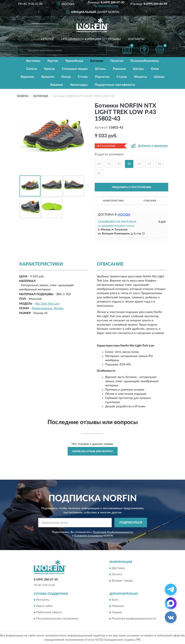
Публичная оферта (49, 612)
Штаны (100, 69)
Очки (155, 69)
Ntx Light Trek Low (47, 304)
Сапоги (32, 69)
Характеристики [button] (113, 201)
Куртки (53, 61)
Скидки (117, 612)
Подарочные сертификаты (115, 85)
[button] (106, 5)
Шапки (159, 77)
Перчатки (102, 77)
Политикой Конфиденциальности (113, 532)
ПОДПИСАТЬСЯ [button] (131, 523)
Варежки (28, 77)
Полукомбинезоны (145, 61)
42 (119, 164)
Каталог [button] (47, 39)
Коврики (57, 85)
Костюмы (33, 61)
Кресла (49, 69)
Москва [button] (124, 215)
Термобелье (74, 61)
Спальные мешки (75, 69)
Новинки (118, 606)
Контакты (136, 39)
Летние (58, 308)
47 (99, 174)
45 (149, 164)
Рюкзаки (119, 69)
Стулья (122, 77)
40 (99, 164)
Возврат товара (122, 581)
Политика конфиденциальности (134, 619)
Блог (115, 600)
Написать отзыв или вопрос (93, 451)
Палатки (117, 61)
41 (109, 164)
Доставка (118, 568)
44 (139, 164)
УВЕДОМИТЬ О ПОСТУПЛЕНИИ (131, 187)
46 (159, 164)
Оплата (117, 574)
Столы (83, 77)
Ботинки (97, 61)
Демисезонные (42, 308)
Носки (66, 77)
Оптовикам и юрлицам (81, 39)
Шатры (138, 69)
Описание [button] (150, 201)
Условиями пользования (88, 536)
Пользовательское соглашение (57, 619)
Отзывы (114, 39)
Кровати (48, 77)
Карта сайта (45, 606)
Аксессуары (79, 85)
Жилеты (140, 77)
